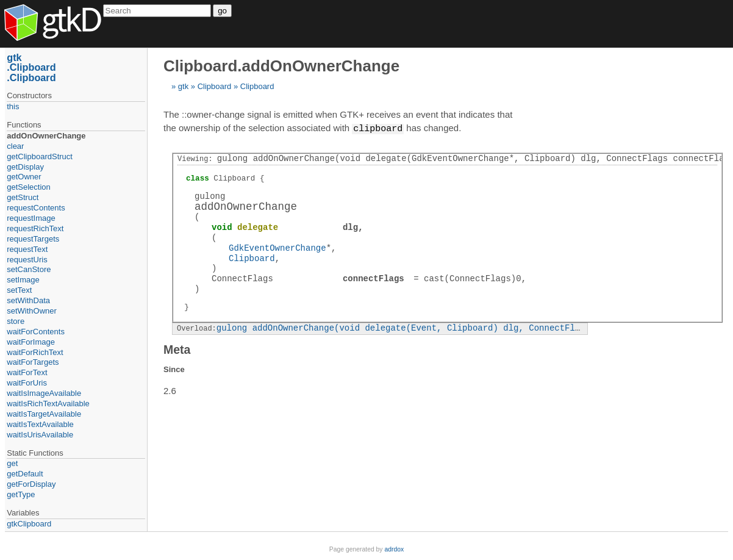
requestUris (27, 260)
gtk (183, 86)
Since (174, 369)
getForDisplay (31, 484)
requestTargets (33, 239)
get (12, 463)
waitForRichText (35, 352)
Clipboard (215, 86)
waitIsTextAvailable (40, 424)
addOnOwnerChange (46, 136)
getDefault (25, 474)
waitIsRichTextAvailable (48, 404)
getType (21, 494)
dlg (350, 227)
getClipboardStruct (40, 156)
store (16, 321)
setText (19, 290)
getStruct (23, 197)
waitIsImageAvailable (44, 393)
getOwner (24, 177)
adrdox (394, 549)
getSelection (29, 187)
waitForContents (36, 332)
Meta (177, 349)
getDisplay (25, 167)
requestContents (36, 208)
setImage (23, 280)
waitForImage (31, 342)
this (13, 106)
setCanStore (29, 269)
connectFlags (374, 278)
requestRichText (35, 228)
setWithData (28, 300)
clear (15, 146)
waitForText (27, 372)
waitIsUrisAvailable (40, 435)
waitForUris (27, 383)
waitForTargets (33, 362)
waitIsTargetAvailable (44, 414)
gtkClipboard (29, 524)
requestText (27, 249)
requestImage (31, 218)
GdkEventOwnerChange (277, 247)
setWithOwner (32, 311)
